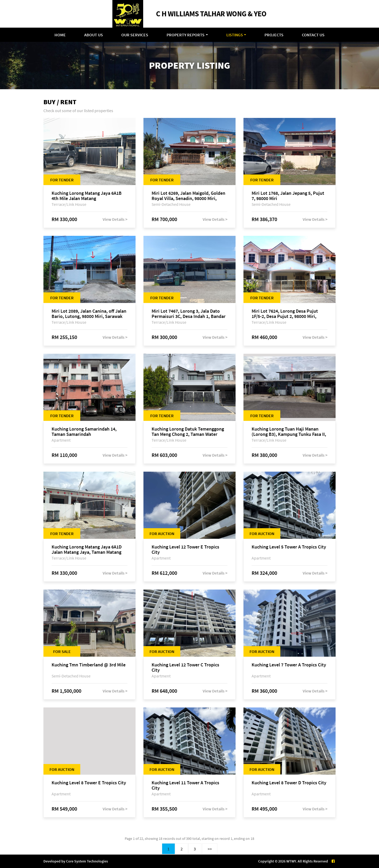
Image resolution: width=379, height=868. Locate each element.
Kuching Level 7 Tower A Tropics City (289, 665)
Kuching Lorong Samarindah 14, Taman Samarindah (84, 432)
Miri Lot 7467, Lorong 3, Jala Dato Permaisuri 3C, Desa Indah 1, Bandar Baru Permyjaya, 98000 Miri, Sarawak (189, 314)
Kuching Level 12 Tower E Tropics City (185, 550)
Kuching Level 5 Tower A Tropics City (289, 547)
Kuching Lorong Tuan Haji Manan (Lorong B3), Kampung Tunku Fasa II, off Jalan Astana (289, 432)
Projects (274, 35)
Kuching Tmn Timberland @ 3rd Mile (89, 665)
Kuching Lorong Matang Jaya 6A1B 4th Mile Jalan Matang (87, 196)
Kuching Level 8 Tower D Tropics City (289, 783)
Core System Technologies (87, 861)
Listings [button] (235, 35)
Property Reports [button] (186, 35)
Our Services (135, 35)
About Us (94, 35)
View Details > (115, 219)
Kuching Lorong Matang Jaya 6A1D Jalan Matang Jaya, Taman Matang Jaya (87, 550)
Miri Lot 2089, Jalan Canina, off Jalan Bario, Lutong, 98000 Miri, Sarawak (89, 314)
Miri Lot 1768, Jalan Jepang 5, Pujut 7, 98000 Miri (288, 196)
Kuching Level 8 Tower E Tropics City (89, 783)
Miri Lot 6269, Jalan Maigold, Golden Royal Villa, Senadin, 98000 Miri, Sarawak (188, 196)
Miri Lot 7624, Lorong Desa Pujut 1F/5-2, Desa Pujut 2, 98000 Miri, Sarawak (285, 314)
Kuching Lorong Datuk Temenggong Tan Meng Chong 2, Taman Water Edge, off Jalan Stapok (188, 432)
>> (210, 849)
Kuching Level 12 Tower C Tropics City (185, 667)
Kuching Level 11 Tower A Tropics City (185, 785)
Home (60, 35)
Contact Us (313, 35)
